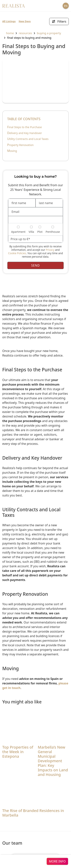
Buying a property (49, 33)
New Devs (25, 21)
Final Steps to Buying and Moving (29, 38)
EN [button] (66, 6)
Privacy (50, 250)
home (8, 33)
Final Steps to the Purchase (25, 127)
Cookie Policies (17, 253)
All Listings (9, 21)
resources (25, 33)
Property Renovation (20, 145)
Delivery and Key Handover (25, 133)
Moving (12, 151)
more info (57, 861)
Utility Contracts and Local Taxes (28, 139)
